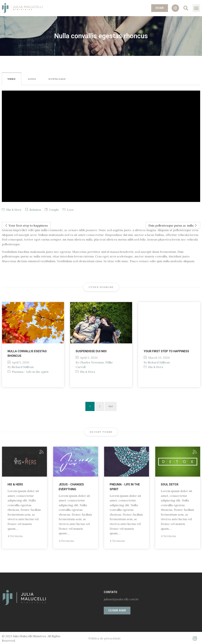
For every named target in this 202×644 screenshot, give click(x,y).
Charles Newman (92, 362)
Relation (35, 210)
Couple (54, 210)
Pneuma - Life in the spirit (30, 372)
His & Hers (14, 210)
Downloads (57, 79)
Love (70, 210)
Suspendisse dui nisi (91, 351)
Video (12, 79)
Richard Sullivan (23, 367)
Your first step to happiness (26, 225)
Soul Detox (170, 484)
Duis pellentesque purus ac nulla (173, 225)
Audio (32, 79)
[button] (160, 8)
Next (111, 406)
